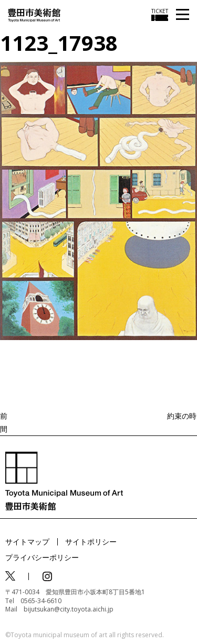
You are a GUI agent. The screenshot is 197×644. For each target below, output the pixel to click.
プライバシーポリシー (42, 557)
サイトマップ (27, 542)
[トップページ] (34, 14)
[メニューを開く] (183, 15)
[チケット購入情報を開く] (160, 15)
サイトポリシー (91, 542)
